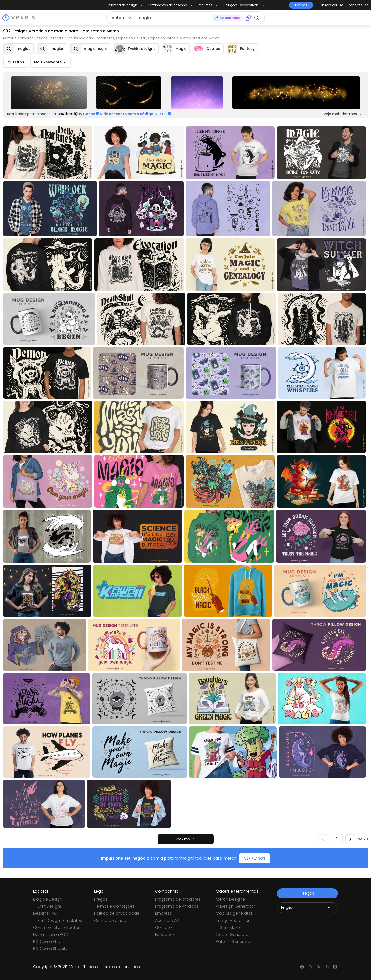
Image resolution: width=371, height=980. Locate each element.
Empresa (164, 913)
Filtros (16, 62)
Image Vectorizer (233, 920)
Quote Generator (233, 934)
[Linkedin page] (335, 967)
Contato (163, 927)
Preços (101, 899)
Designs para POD (51, 934)
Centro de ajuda (110, 920)
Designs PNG (45, 913)
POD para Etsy (47, 941)
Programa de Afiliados (177, 906)
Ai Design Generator (235, 906)
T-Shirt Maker (229, 927)
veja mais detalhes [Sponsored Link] (343, 114)
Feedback (165, 934)
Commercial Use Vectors (57, 927)
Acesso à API (167, 920)
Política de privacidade (117, 913)
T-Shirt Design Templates (57, 920)
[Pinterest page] (318, 967)
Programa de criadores (178, 899)
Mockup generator (234, 913)
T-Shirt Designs (48, 906)
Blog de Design (48, 899)
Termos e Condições (114, 906)
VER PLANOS (255, 858)
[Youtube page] (327, 967)
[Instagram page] (302, 967)
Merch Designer (231, 899)
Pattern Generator (234, 941)
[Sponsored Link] (49, 93)
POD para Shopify (50, 949)
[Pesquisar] (174, 18)
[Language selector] (307, 908)
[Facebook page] (310, 967)
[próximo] (186, 839)
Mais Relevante (50, 62)
